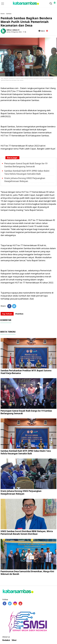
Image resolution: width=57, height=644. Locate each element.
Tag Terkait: (7, 314)
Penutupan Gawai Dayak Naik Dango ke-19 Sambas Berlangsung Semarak (26, 412)
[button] (55, 2)
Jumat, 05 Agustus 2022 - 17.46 (16, 32)
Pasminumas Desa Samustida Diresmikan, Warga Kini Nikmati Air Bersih (27, 573)
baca (42, 31)
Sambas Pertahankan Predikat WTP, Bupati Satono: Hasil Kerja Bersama (26, 372)
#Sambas (19, 314)
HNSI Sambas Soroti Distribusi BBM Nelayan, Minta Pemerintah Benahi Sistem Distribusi (27, 533)
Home (3, 14)
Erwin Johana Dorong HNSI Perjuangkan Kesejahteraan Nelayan (21, 492)
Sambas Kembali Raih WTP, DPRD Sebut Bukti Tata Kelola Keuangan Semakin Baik (26, 452)
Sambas (9, 14)
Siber (14, 640)
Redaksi (6, 640)
